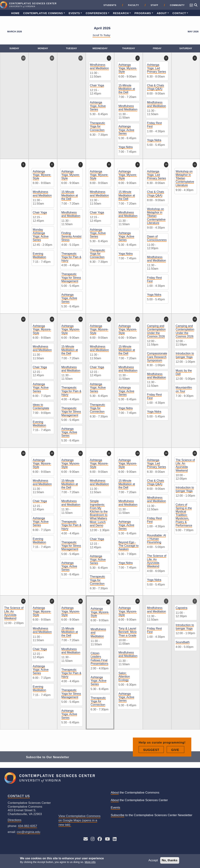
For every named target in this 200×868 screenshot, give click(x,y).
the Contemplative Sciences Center (139, 800)
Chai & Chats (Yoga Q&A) (155, 87)
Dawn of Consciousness (157, 238)
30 (52, 58)
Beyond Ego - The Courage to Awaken (128, 546)
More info (90, 862)
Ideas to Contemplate (41, 406)
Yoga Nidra (126, 147)
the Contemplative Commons (135, 793)
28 (80, 601)
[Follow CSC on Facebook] (100, 840)
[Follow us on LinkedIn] (115, 840)
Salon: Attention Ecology (124, 677)
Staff (154, 5)
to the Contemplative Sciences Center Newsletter (152, 815)
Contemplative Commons (43, 13)
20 (52, 453)
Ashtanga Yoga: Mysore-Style (128, 68)
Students (110, 5)
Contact (179, 13)
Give (178, 763)
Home (15, 13)
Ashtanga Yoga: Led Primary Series (156, 68)
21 (80, 453)
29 (23, 58)
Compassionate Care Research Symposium (157, 357)
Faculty (134, 5)
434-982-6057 (28, 826)
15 (109, 319)
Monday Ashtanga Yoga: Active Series (41, 235)
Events (74, 13)
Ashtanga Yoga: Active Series (98, 106)
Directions (14, 820)
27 (52, 601)
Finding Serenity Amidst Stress (71, 236)
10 (166, 164)
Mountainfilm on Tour (184, 389)
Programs (143, 13)
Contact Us (19, 796)
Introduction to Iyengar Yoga (185, 355)
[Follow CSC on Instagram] (93, 840)
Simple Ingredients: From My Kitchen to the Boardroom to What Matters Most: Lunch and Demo (99, 513)
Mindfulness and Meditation (99, 67)
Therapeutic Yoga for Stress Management (71, 277)
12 (23, 319)
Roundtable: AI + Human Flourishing (156, 539)
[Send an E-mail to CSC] (86, 840)
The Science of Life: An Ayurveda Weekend (157, 561)
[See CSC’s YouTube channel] (107, 840)
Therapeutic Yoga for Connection (98, 126)
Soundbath (183, 642)
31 (80, 58)
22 (109, 453)
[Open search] (196, 5)
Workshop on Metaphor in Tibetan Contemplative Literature (156, 216)
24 (166, 453)
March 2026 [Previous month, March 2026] (15, 32)
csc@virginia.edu (29, 832)
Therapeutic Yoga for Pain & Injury (71, 257)
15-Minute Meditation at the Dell (127, 89)
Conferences (96, 13)
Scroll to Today (101, 35)
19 (23, 453)
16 (138, 319)
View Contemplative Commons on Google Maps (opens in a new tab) (79, 820)
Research (121, 13)
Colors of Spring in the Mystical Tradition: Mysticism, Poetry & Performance (184, 515)
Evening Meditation (39, 255)
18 (195, 319)
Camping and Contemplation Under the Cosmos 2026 (156, 331)
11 (195, 164)
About (162, 13)
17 (166, 319)
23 (138, 453)
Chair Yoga (97, 85)
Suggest (153, 763)
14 (80, 319)
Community (177, 5)
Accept (153, 860)
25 (195, 453)
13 (52, 319)
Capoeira (181, 608)
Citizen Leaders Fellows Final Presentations (100, 658)
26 (23, 601)
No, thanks (170, 860)
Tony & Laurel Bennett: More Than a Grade (128, 632)
